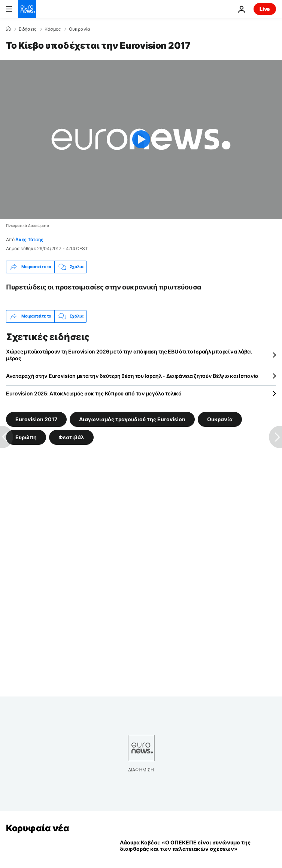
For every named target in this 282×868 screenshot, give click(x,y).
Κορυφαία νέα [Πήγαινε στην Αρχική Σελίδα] (37, 828)
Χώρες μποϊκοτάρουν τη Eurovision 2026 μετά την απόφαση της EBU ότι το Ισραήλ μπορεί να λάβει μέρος (129, 355)
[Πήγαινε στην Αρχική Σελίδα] (27, 9)
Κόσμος (53, 29)
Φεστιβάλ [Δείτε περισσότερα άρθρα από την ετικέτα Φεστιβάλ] (71, 437)
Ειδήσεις (28, 29)
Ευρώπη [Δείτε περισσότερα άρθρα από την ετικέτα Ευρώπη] (26, 437)
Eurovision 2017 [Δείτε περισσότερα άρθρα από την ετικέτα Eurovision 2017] (36, 419)
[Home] (8, 29)
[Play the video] (141, 139)
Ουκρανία (80, 29)
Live (265, 9)
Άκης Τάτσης (29, 239)
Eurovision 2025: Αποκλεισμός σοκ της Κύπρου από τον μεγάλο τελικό (94, 393)
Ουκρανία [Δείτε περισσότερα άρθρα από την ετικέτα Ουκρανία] (220, 419)
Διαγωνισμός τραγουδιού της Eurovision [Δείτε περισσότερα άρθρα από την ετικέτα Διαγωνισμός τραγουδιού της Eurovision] (132, 419)
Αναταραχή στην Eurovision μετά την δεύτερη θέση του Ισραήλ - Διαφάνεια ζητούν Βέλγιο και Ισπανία (132, 376)
